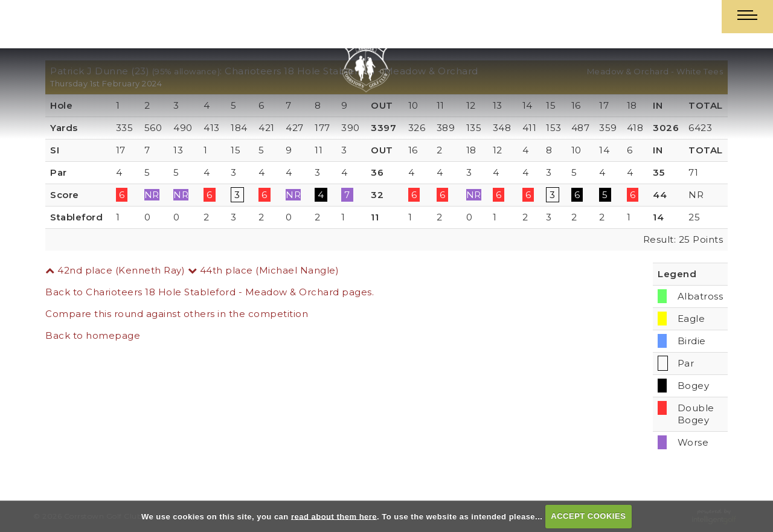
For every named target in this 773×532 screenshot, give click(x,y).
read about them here (334, 516)
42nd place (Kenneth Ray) (115, 270)
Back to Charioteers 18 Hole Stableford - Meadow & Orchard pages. (210, 292)
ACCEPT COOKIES (588, 516)
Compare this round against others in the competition (177, 314)
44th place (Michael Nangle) (264, 270)
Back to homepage (93, 335)
